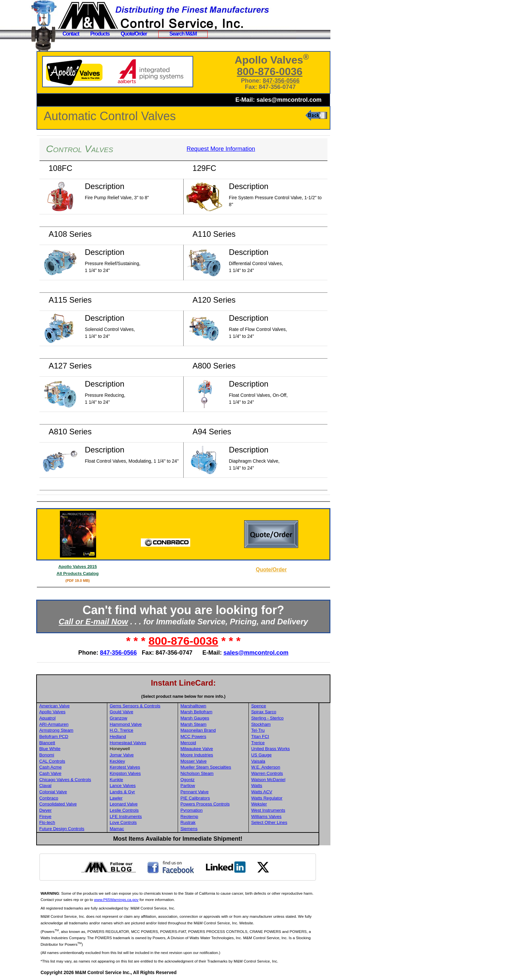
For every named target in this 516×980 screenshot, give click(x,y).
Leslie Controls (138, 810)
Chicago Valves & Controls (80, 780)
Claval (60, 786)
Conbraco (63, 798)
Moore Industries (209, 755)
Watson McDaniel (280, 780)
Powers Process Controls (218, 804)
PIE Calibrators (208, 798)
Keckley (131, 761)
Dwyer (60, 810)
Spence (271, 706)
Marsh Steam (206, 724)
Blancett (62, 743)
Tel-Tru (270, 730)
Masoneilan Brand (211, 730)
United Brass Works (283, 749)
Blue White (64, 749)
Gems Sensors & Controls (149, 706)
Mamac (131, 829)
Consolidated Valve (72, 804)
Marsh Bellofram (209, 712)
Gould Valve (135, 712)
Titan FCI (272, 736)
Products (100, 34)
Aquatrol (62, 718)
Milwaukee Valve (209, 749)
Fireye (60, 817)
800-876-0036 (273, 71)
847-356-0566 (284, 81)
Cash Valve (65, 773)
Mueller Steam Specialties (219, 767)
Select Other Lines (281, 822)
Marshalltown (206, 706)
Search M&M (183, 34)
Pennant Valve (207, 792)
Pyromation (204, 810)
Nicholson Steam (210, 773)
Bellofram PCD (68, 736)
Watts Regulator (279, 798)
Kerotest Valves (139, 767)
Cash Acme (65, 767)
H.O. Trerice (135, 730)
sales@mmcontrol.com (289, 100)
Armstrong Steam (71, 730)
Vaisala (270, 761)
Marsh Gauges (207, 718)
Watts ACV (274, 792)
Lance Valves (136, 786)
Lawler (130, 798)
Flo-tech (62, 822)
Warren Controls (279, 773)
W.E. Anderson (278, 767)
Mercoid (201, 743)
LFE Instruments (140, 817)
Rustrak (201, 822)
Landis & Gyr (136, 792)
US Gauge (273, 755)
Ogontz (200, 780)
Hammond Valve (140, 724)
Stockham (273, 724)
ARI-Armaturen (68, 724)
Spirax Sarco (276, 712)
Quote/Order (134, 34)
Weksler (271, 804)
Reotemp (202, 817)
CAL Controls (67, 761)
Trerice (270, 743)
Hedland (132, 736)
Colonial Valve (67, 792)
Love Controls (137, 822)
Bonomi (61, 755)
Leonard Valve (137, 804)
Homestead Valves (142, 743)
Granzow (132, 718)
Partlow (200, 786)
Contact (71, 34)
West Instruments (280, 810)
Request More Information (228, 149)
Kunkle (130, 780)
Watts (269, 786)
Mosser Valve (206, 761)
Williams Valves (278, 817)
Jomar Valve (135, 755)
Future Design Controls (76, 829)
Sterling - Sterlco (280, 718)
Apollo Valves (67, 712)
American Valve (69, 706)
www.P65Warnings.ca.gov (142, 899)
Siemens (202, 829)
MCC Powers (206, 736)
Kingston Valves (139, 773)
